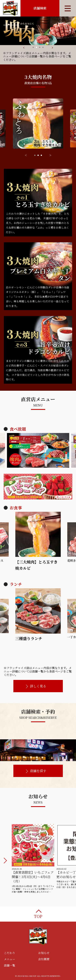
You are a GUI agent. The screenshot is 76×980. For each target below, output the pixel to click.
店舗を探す (38, 771)
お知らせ (44, 953)
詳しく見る (38, 686)
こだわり (10, 953)
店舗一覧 (10, 965)
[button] (33, 47)
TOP (38, 916)
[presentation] (24, 47)
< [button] (26, 155)
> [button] (50, 155)
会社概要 (44, 959)
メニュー (10, 959)
